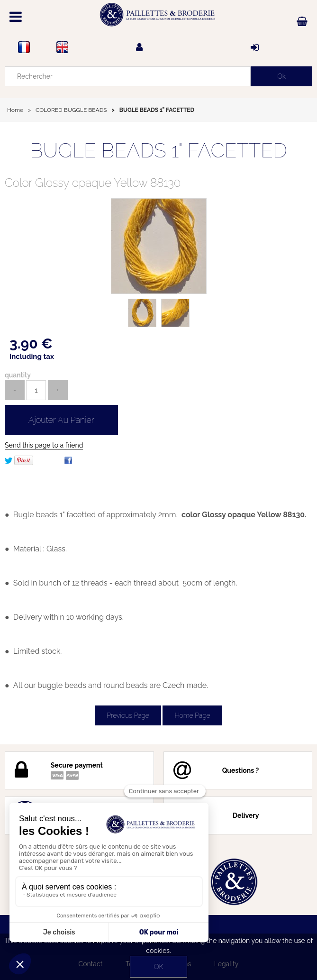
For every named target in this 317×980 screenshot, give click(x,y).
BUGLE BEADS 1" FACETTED (158, 151)
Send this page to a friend (44, 445)
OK (158, 967)
